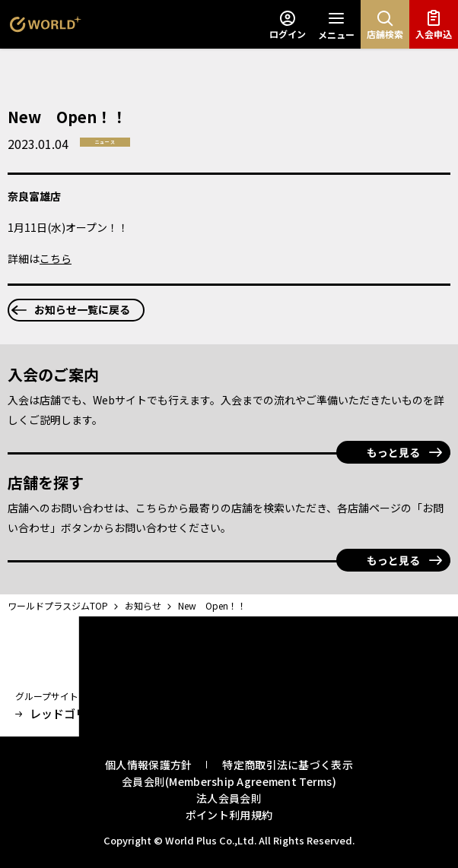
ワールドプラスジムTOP (59, 605)
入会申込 (434, 25)
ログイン (288, 25)
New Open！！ (212, 605)
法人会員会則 (229, 798)
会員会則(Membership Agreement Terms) (229, 781)
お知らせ (144, 605)
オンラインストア (193, 714)
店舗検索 (385, 25)
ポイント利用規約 (229, 815)
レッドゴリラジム (68, 714)
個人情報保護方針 (148, 765)
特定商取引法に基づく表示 (287, 765)
